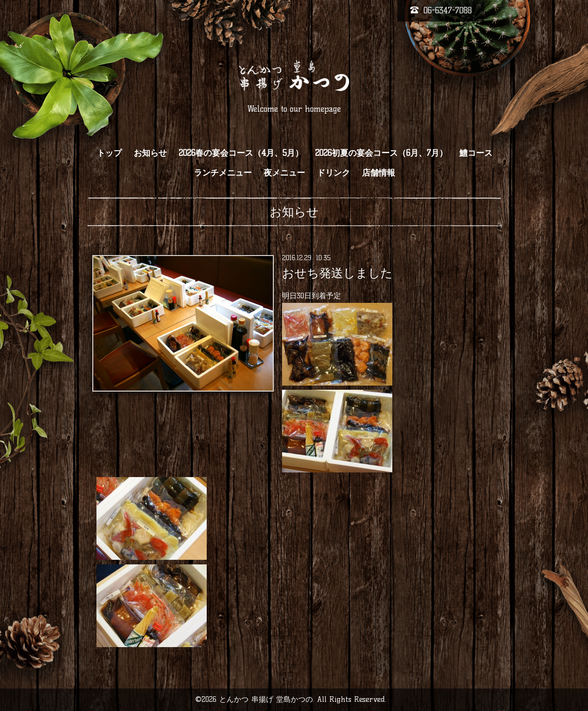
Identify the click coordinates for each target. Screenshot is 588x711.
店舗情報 (379, 173)
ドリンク (334, 173)
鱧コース (476, 153)
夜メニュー (284, 173)
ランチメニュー (223, 173)
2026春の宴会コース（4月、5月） (241, 153)
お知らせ (150, 153)
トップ (109, 153)
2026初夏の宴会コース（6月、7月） (381, 153)
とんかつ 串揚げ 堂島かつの (266, 699)
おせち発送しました (337, 273)
